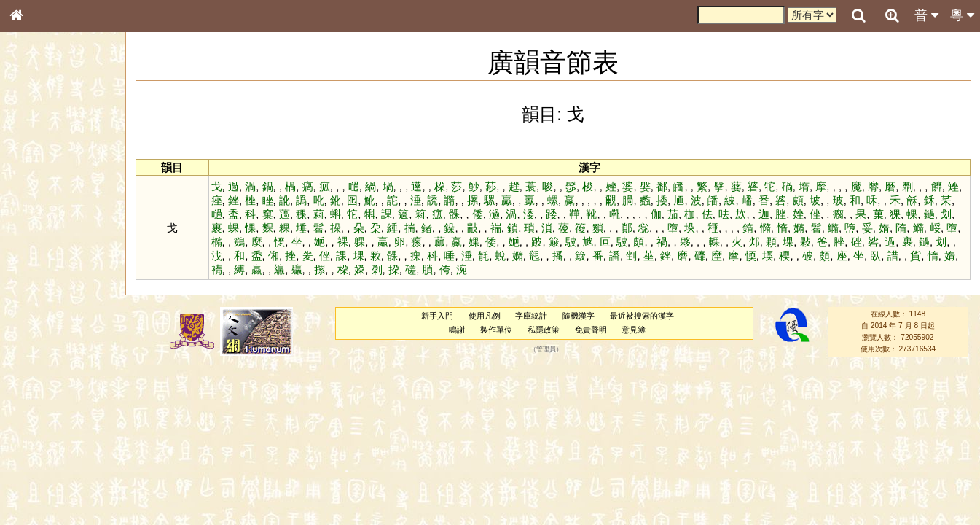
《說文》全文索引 (53, 448)
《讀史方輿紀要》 (53, 462)
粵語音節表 (40, 286)
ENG (64, 161)
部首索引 (36, 195)
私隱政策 (544, 330)
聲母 (29, 384)
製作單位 (496, 330)
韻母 (50, 384)
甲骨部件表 (40, 221)
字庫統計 (531, 316)
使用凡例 (485, 316)
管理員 (546, 349)
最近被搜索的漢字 (642, 316)
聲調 (69, 384)
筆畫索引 (36, 208)
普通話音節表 (44, 397)
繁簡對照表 (40, 488)
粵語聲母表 (40, 299)
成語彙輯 (36, 475)
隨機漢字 (579, 316)
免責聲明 (591, 330)
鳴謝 (457, 330)
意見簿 (634, 330)
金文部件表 (40, 235)
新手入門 (437, 316)
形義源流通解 (44, 248)
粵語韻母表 (40, 313)
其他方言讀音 (44, 410)
